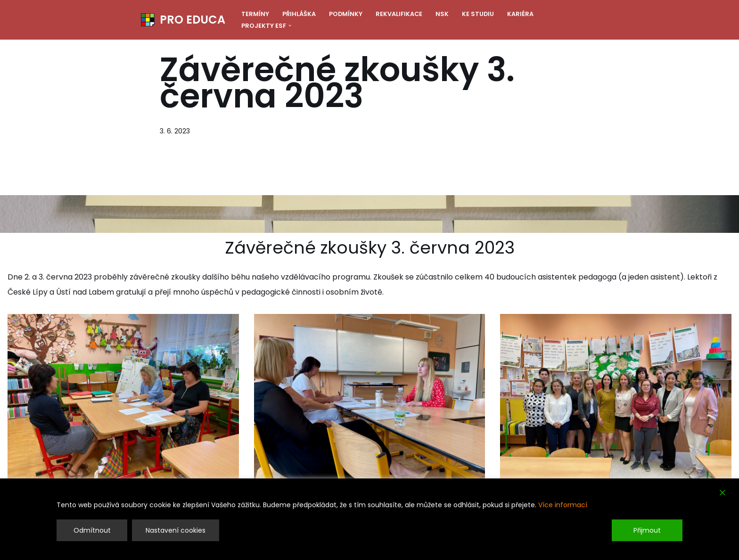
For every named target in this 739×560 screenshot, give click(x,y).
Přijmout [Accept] (647, 530)
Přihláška (299, 14)
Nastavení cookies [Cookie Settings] (176, 530)
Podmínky (346, 14)
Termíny (255, 14)
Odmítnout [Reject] (92, 530)
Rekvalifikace (399, 14)
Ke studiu (478, 14)
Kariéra (520, 14)
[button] (290, 25)
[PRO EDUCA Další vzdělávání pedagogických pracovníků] (183, 20)
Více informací (563, 505)
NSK (442, 14)
